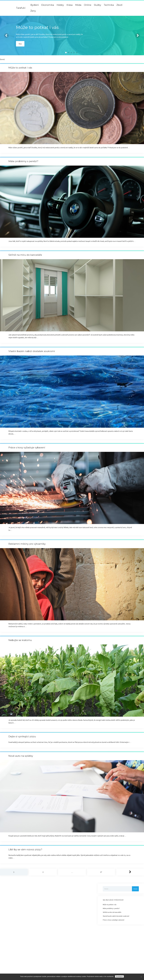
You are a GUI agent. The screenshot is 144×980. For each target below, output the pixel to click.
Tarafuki (21, 8)
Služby (97, 5)
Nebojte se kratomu (20, 640)
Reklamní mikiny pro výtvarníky (27, 544)
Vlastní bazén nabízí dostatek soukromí (32, 351)
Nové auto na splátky (21, 756)
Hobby (60, 5)
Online (88, 5)
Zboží (119, 5)
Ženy (33, 11)
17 (101, 872)
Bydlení (35, 5)
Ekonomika (48, 5)
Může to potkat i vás (20, 68)
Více (20, 44)
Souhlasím (119, 976)
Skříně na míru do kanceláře (25, 255)
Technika (109, 5)
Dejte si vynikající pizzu (22, 736)
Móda (78, 5)
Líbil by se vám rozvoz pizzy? (25, 849)
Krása (70, 5)
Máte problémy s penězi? (23, 161)
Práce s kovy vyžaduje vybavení (27, 447)
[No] (141, 977)
